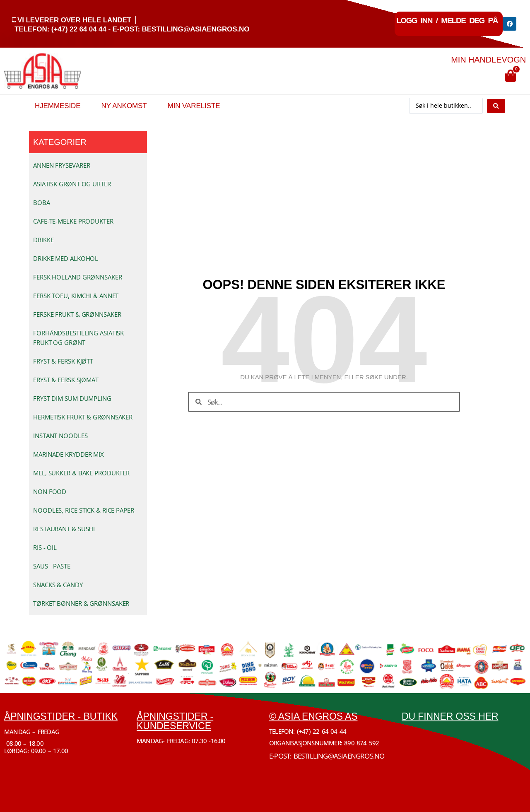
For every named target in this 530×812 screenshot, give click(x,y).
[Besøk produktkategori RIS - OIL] (88, 547)
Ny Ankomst (124, 106)
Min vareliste (194, 106)
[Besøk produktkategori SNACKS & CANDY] (88, 585)
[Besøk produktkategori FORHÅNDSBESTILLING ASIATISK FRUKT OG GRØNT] (88, 338)
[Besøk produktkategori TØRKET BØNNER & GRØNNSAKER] (88, 603)
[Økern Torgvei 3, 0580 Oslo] (464, 759)
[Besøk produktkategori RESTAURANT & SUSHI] (88, 529)
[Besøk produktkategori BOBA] (88, 202)
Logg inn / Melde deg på (447, 20)
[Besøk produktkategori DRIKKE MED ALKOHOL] (88, 258)
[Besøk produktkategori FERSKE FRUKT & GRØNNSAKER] (88, 314)
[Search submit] (496, 106)
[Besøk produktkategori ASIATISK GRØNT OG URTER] (88, 184)
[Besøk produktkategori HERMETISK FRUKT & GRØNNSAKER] (88, 417)
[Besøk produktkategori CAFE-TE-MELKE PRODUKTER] (88, 221)
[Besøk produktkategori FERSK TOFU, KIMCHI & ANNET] (88, 296)
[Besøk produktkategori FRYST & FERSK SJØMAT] (88, 380)
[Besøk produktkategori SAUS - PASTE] (88, 566)
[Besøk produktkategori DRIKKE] (88, 240)
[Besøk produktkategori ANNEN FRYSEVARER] (88, 165)
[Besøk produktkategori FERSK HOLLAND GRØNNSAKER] (88, 277)
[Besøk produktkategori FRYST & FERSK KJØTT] (88, 361)
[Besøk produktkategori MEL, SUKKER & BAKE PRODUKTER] (88, 473)
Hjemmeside (58, 106)
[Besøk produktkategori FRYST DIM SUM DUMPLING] (88, 398)
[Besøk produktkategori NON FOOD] (88, 492)
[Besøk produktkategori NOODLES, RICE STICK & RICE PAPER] (88, 510)
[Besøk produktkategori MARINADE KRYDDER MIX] (88, 454)
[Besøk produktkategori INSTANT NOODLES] (88, 436)
